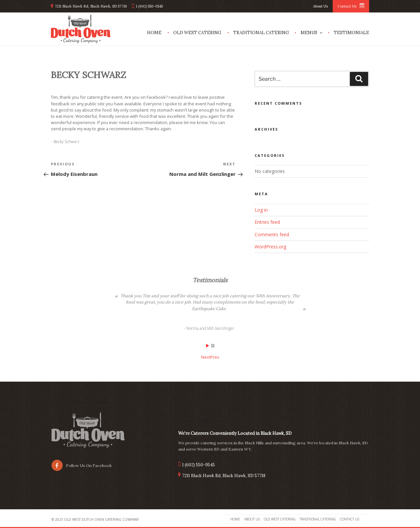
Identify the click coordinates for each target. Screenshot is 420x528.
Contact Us (347, 6)
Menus (312, 33)
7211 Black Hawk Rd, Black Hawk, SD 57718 (91, 6)
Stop (213, 346)
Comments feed (272, 234)
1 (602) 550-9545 (149, 6)
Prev (215, 357)
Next (206, 357)
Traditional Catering (261, 33)
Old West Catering (197, 33)
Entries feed (267, 222)
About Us (320, 6)
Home (154, 33)
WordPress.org (270, 247)
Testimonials (351, 33)
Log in (261, 210)
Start (208, 346)
